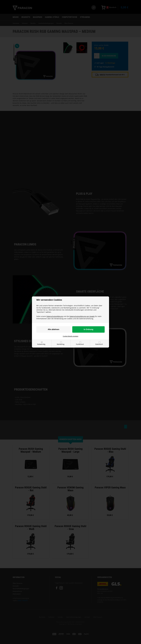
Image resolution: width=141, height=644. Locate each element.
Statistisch (99, 344)
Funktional (80, 344)
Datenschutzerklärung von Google (82, 316)
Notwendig (41, 344)
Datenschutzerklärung (55, 316)
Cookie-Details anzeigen (71, 336)
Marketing (61, 344)
